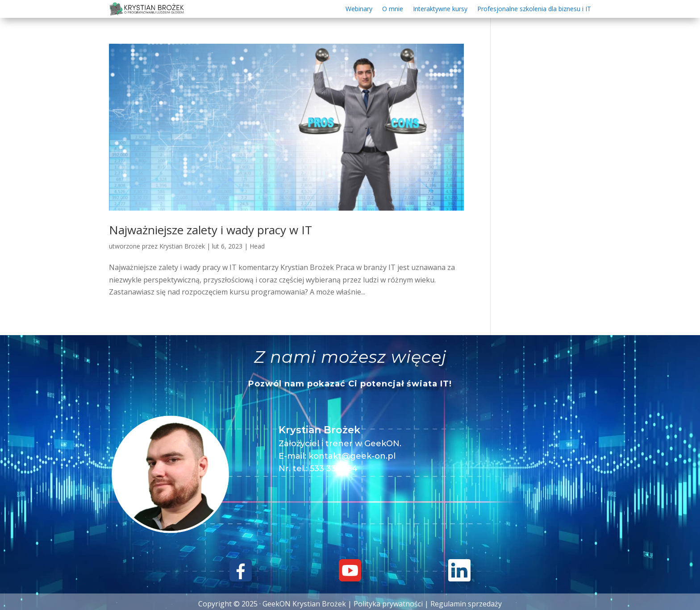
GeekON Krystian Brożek (304, 604)
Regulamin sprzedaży (466, 604)
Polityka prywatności (388, 604)
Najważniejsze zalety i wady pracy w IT (210, 230)
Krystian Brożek (182, 246)
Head (257, 246)
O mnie (393, 9)
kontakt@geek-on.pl (352, 456)
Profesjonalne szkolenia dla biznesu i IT (534, 9)
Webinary (359, 9)
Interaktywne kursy (440, 9)
